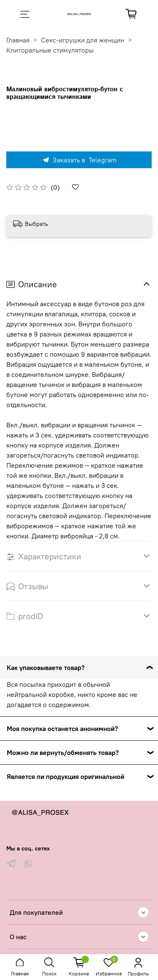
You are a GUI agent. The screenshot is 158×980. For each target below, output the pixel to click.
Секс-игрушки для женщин (83, 40)
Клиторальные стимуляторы (50, 50)
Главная (18, 40)
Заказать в (79, 160)
